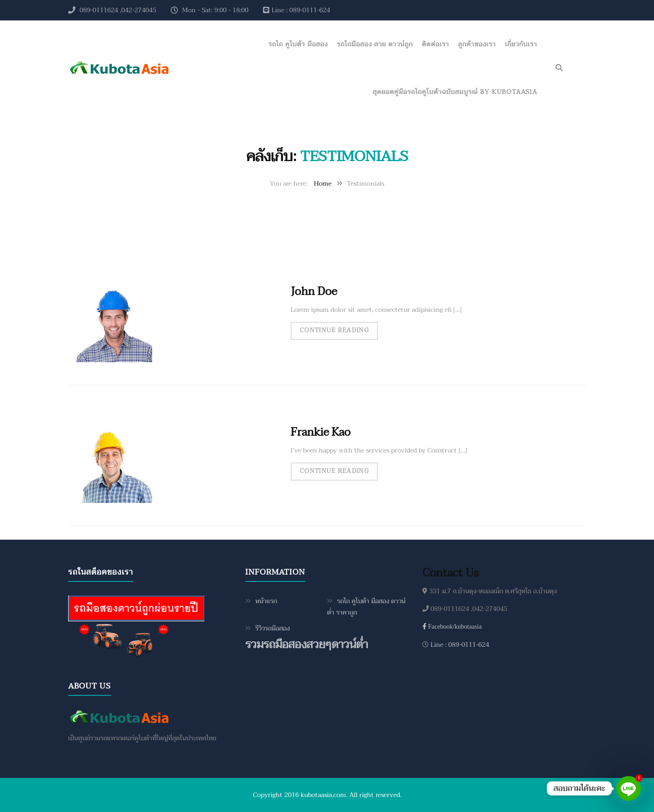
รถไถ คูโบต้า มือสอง (298, 44)
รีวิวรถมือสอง (272, 628)
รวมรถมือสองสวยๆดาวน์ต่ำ (307, 645)
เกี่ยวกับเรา (521, 44)
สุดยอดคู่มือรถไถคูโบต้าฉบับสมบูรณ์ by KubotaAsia (455, 92)
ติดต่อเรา (436, 44)
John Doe (314, 292)
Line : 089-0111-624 (459, 645)
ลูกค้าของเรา (477, 44)
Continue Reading (334, 330)
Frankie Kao (321, 432)
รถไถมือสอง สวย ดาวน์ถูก (375, 44)
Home (323, 184)
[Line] (629, 788)
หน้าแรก (266, 601)
